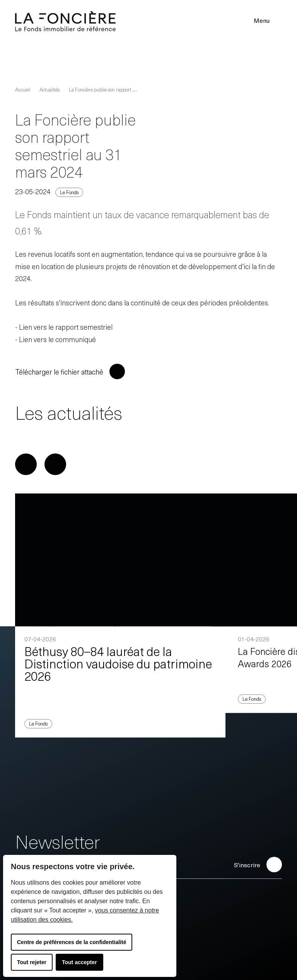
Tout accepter (79, 962)
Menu (267, 20)
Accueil (23, 89)
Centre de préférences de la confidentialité (72, 942)
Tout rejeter (32, 962)
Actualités (49, 89)
